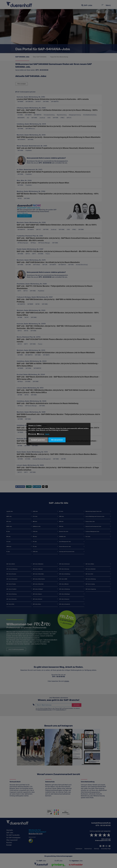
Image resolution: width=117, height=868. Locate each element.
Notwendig (32, 434)
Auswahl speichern (38, 440)
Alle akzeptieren (57, 440)
